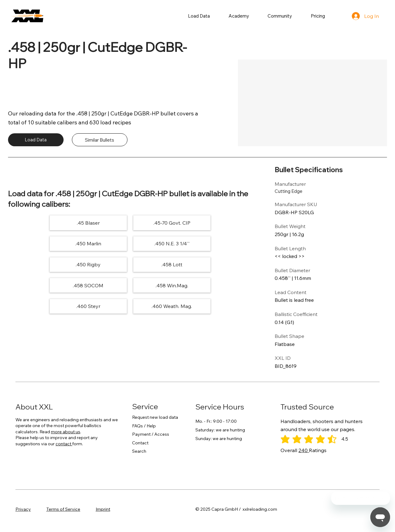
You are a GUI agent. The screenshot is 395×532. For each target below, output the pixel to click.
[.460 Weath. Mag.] (130, 285)
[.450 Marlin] (213, 223)
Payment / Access (151, 434)
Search (139, 451)
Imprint (103, 509)
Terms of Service (63, 509)
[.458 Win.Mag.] (130, 264)
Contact (140, 443)
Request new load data (155, 417)
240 (304, 450)
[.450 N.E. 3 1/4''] (47, 244)
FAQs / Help (144, 426)
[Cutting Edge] (297, 191)
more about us (66, 432)
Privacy (23, 509)
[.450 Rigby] (130, 244)
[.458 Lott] (213, 244)
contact (64, 444)
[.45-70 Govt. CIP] (130, 223)
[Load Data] (36, 140)
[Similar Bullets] (100, 140)
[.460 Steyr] (213, 264)
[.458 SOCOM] (47, 264)
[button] (199, 16)
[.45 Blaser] (47, 223)
